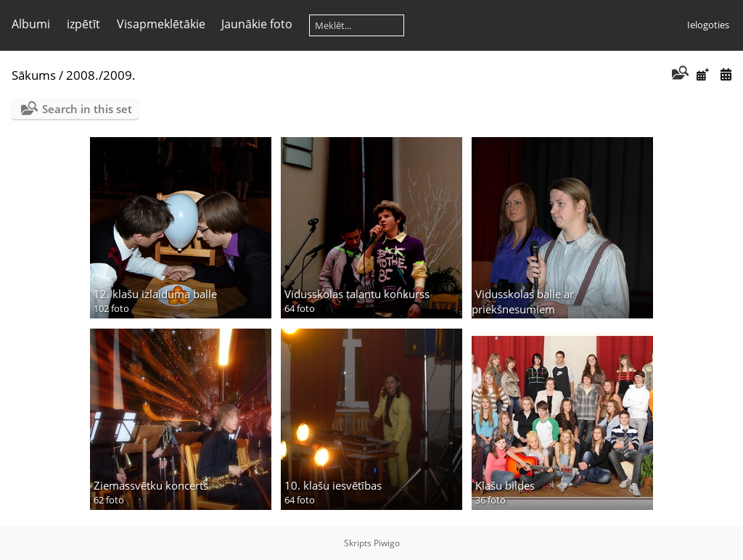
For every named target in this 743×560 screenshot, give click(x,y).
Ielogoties (708, 25)
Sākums (34, 75)
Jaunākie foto (257, 24)
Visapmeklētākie (161, 24)
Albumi (31, 24)
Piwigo (387, 543)
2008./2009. (101, 75)
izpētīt (83, 24)
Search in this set (87, 109)
